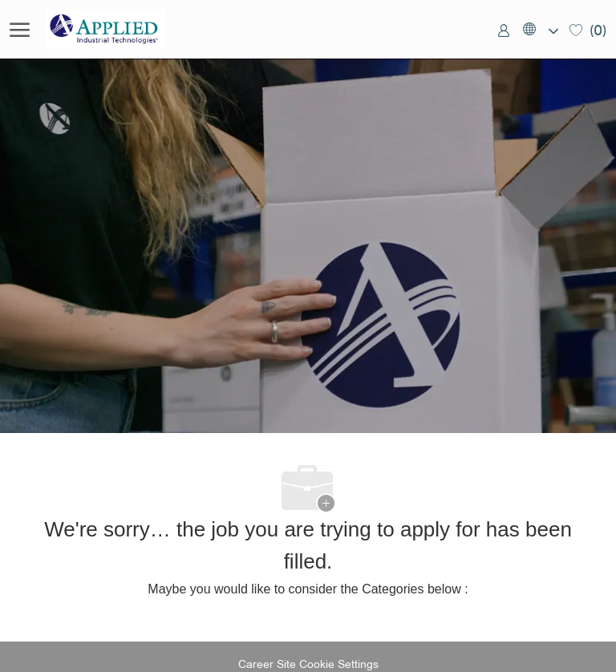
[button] (540, 30)
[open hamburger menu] (20, 30)
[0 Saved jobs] (588, 29)
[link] (504, 30)
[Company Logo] (126, 29)
